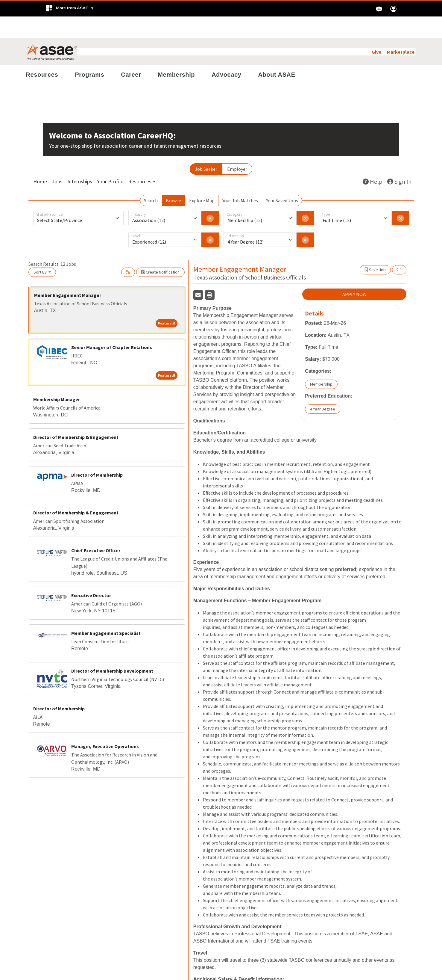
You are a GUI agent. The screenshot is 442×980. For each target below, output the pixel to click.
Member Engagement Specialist (106, 611)
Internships (80, 160)
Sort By (41, 250)
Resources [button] (140, 160)
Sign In (399, 160)
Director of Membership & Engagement (76, 415)
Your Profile (110, 160)
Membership (176, 53)
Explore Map (202, 179)
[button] (70, 9)
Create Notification (160, 250)
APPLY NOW (354, 272)
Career (131, 53)
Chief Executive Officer (96, 528)
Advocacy (226, 53)
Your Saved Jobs (282, 179)
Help (373, 160)
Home (40, 160)
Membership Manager (57, 377)
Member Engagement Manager (68, 273)
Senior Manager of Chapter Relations (112, 325)
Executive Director (91, 573)
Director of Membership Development (112, 649)
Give (376, 30)
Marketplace (401, 30)
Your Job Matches (240, 179)
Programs (89, 53)
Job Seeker (206, 147)
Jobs (57, 160)
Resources (42, 53)
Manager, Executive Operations (105, 724)
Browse (173, 179)
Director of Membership (97, 453)
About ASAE (277, 53)
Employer (237, 147)
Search (151, 179)
